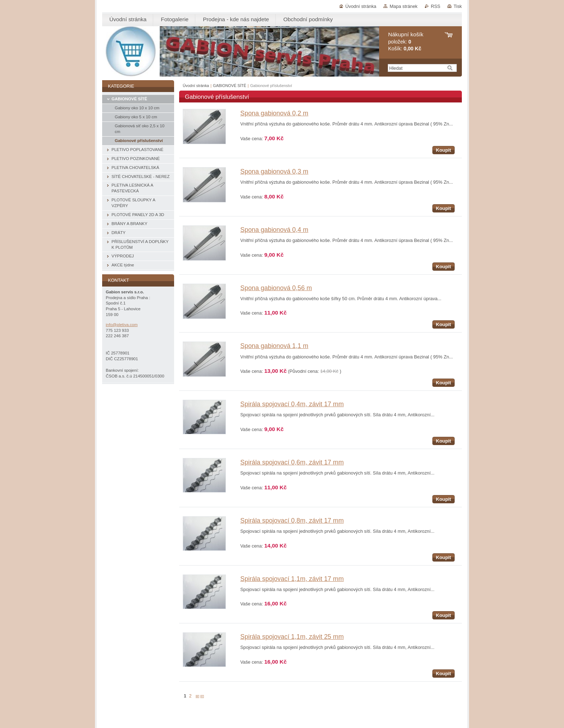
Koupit (444, 150)
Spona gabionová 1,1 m (274, 346)
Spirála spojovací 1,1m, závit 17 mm (292, 579)
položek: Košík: (406, 42)
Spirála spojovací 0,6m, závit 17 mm (292, 462)
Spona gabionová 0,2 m (274, 113)
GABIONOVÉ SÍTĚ (229, 86)
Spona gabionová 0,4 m (274, 230)
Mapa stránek (404, 6)
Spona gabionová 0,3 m (274, 171)
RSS (436, 6)
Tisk (458, 6)
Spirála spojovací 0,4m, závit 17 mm (292, 404)
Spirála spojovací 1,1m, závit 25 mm (292, 637)
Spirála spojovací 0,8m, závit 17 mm (292, 521)
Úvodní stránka (361, 6)
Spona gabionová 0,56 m (276, 288)
